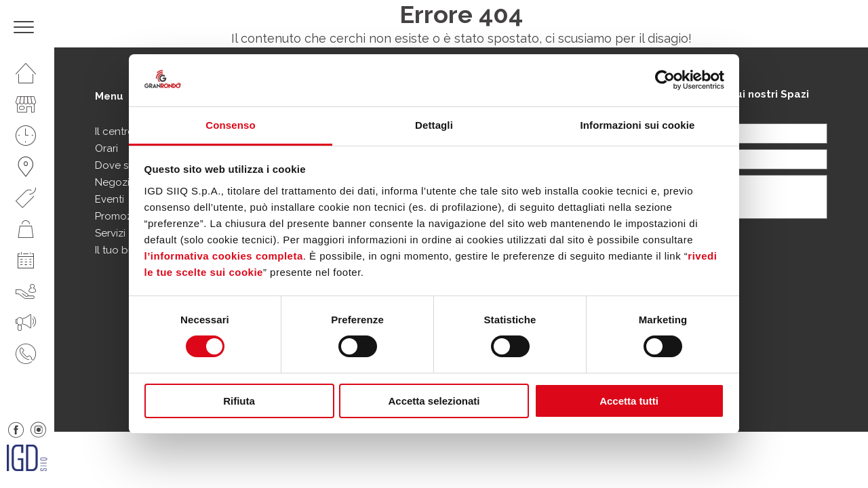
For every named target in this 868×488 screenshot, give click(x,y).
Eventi (110, 199)
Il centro (115, 131)
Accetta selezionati (434, 401)
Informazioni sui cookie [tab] (638, 125)
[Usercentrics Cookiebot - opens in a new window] (665, 80)
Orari (106, 148)
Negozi (112, 182)
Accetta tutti (629, 401)
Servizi (110, 233)
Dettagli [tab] (434, 125)
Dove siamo (123, 165)
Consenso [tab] (230, 125)
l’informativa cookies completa (224, 256)
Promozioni (122, 216)
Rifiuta (239, 401)
